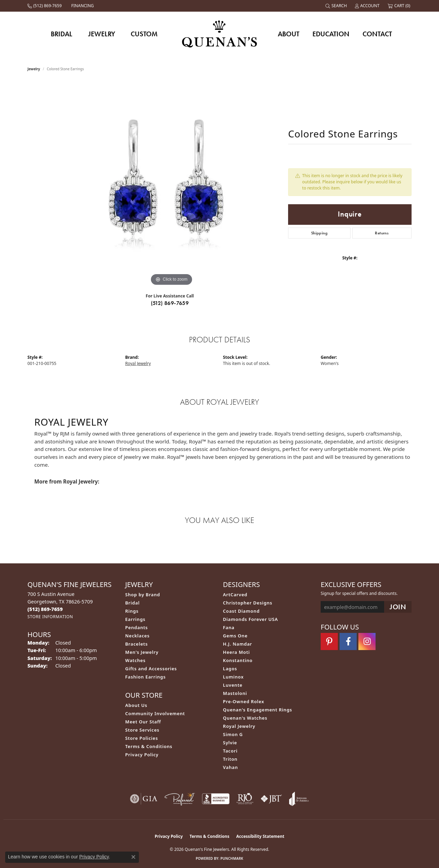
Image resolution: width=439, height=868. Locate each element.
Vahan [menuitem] (230, 767)
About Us (136, 705)
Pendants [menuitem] (137, 627)
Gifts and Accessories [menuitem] (151, 669)
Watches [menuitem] (135, 660)
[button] (337, 6)
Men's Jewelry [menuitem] (142, 652)
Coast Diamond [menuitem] (241, 611)
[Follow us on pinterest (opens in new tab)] (329, 641)
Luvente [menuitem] (233, 685)
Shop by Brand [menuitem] (143, 595)
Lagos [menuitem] (230, 669)
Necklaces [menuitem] (137, 636)
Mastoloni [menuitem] (235, 693)
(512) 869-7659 (170, 303)
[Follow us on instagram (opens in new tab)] (367, 641)
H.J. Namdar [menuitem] (238, 644)
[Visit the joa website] (299, 799)
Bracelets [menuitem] (137, 644)
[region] (171, 185)
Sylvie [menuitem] (230, 743)
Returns (382, 233)
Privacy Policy (142, 755)
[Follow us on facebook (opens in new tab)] (348, 641)
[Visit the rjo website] (245, 799)
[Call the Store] (45, 609)
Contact (377, 34)
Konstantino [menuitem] (238, 660)
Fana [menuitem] (229, 627)
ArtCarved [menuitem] (235, 595)
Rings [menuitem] (132, 611)
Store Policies (142, 738)
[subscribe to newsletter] (398, 607)
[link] (45, 6)
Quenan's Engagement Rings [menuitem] (258, 710)
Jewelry (102, 34)
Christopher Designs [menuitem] (248, 603)
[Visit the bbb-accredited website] (216, 799)
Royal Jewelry (138, 363)
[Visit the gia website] (144, 799)
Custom (144, 34)
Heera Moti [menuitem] (236, 652)
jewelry (34, 69)
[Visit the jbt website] (271, 799)
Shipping (319, 233)
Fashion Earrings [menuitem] (145, 677)
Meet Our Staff (143, 722)
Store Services (142, 730)
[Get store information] (50, 617)
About (289, 34)
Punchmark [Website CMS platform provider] (232, 858)
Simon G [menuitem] (233, 734)
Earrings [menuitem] (135, 619)
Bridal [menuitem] (132, 603)
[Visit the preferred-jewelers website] (180, 799)
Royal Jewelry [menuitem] (239, 726)
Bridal (62, 34)
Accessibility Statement (260, 836)
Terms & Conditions (149, 746)
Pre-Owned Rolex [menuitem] (244, 701)
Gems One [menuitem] (235, 636)
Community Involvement (155, 713)
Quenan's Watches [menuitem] (245, 718)
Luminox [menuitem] (233, 677)
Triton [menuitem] (230, 759)
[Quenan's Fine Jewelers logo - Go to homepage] (220, 34)
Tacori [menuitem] (230, 751)
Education (331, 34)
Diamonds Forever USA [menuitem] (251, 619)
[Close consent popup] (133, 857)
